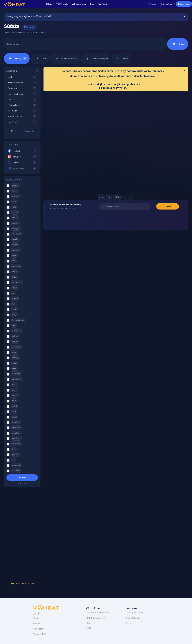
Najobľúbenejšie (96, 58)
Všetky (17, 58)
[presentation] (139, 218)
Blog (92, 4)
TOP (40, 58)
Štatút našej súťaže (95, 618)
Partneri (129, 623)
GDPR (89, 628)
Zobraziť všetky (22, 131)
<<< (101, 197)
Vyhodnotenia (79, 4)
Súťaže (49, 4)
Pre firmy (102, 4)
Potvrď (22, 477)
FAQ (88, 623)
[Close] (184, 16)
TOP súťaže (62, 4)
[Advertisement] (22, 535)
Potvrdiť (168, 206)
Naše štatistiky (133, 618)
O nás (36, 618)
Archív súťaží (39, 634)
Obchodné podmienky (97, 613)
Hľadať (178, 44)
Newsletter (38, 629)
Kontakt (37, 624)
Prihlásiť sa (167, 4)
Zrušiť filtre (22, 483)
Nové (121, 58)
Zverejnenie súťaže (135, 613)
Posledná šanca (65, 58)
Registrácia (184, 4)
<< (109, 197)
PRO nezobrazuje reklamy (22, 583)
